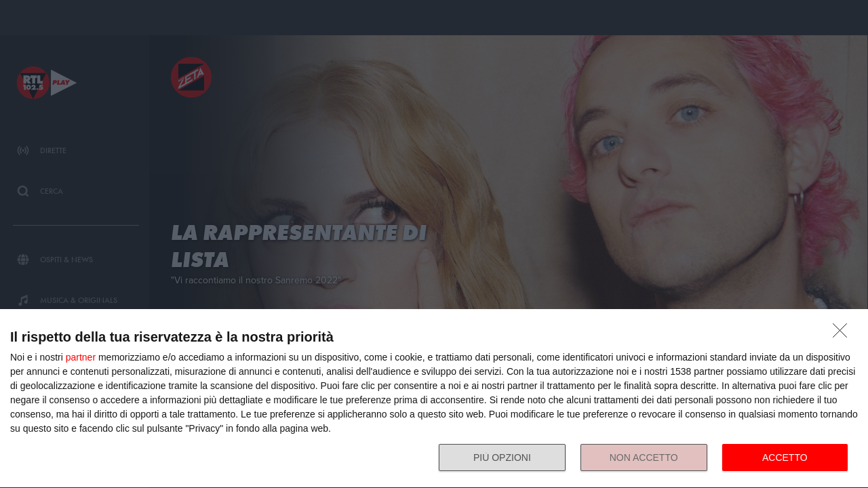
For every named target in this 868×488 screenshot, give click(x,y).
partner (81, 357)
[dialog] (434, 399)
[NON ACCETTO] (844, 334)
